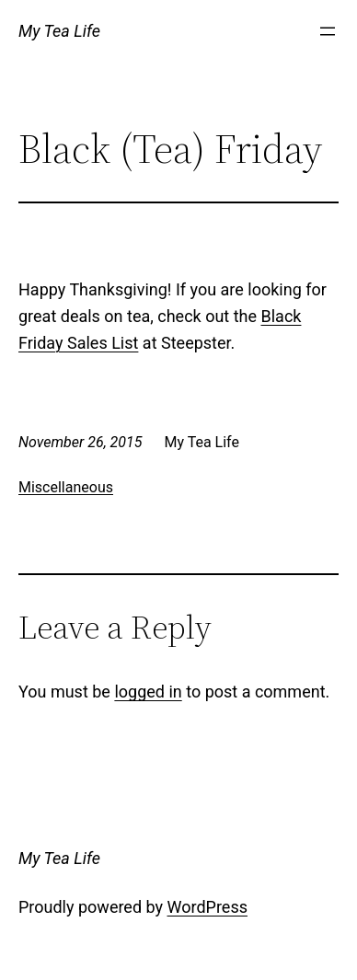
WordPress (207, 907)
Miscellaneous (66, 487)
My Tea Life (59, 31)
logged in (148, 692)
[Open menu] (328, 31)
